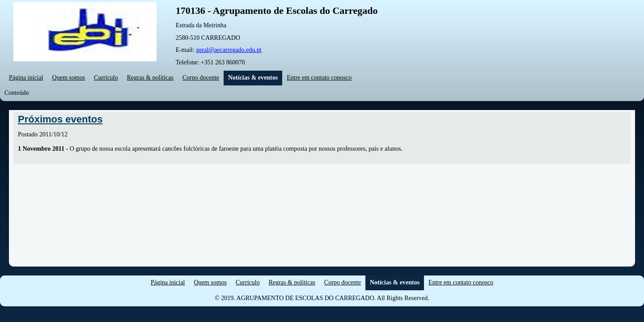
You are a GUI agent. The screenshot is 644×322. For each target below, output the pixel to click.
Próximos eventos (60, 119)
